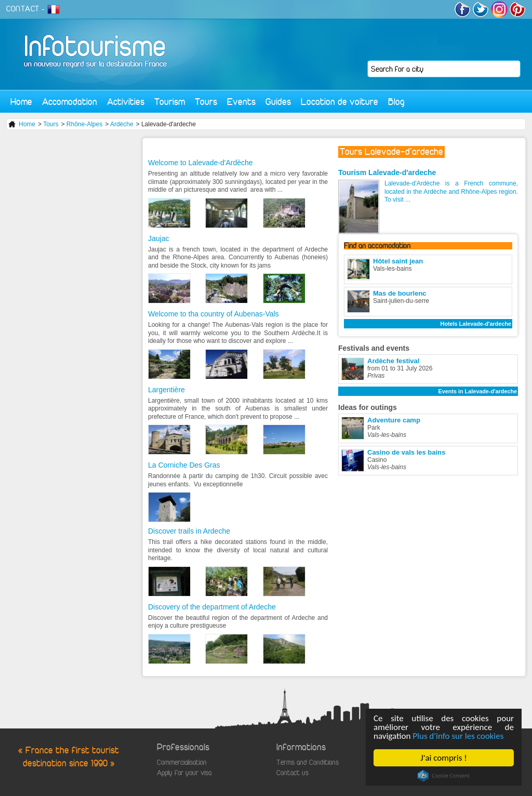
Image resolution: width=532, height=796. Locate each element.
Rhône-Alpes (84, 124)
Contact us (292, 773)
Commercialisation (182, 762)
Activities (126, 102)
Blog (396, 102)
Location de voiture (340, 102)
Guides (278, 102)
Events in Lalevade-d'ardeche (478, 391)
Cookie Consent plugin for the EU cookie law (444, 776)
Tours (206, 102)
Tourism (170, 102)
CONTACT (23, 9)
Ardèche (122, 124)
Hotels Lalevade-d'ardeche (476, 324)
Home (21, 102)
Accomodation (70, 102)
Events (241, 102)
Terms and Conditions (308, 762)
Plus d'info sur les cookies (458, 736)
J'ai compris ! (443, 758)
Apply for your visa (184, 773)
